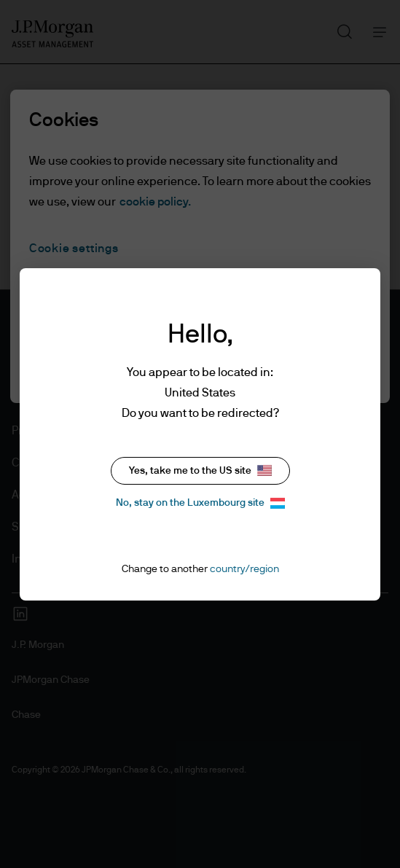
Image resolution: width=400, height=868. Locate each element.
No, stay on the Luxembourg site (200, 503)
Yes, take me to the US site (200, 470)
